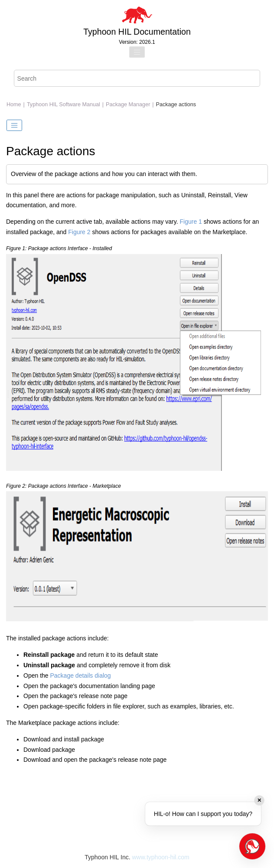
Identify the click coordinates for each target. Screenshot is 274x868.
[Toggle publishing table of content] (14, 125)
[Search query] (137, 78)
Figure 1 (191, 222)
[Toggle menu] (137, 52)
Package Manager (128, 104)
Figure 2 (79, 232)
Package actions (176, 104)
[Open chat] (252, 846)
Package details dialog (81, 675)
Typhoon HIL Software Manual (64, 104)
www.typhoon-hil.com (160, 857)
